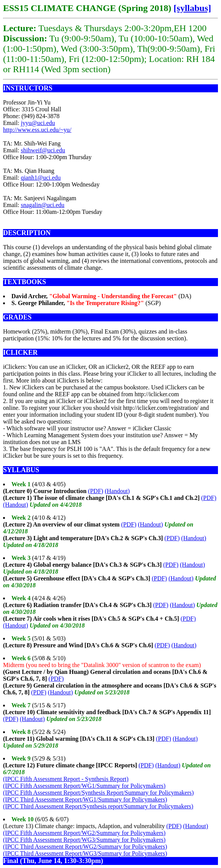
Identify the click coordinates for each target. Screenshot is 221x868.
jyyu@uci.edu (38, 123)
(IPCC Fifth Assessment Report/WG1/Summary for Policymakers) (84, 786)
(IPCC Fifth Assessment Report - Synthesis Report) (66, 779)
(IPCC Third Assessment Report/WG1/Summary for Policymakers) (85, 799)
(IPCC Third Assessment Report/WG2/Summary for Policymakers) (85, 847)
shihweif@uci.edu (43, 150)
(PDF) (95, 491)
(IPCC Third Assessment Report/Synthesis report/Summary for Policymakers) (98, 806)
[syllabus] (192, 8)
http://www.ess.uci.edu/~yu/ (37, 130)
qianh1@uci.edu (41, 178)
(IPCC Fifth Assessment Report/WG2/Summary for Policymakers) (84, 833)
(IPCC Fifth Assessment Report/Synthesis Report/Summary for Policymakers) (98, 793)
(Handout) (117, 491)
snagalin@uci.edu (43, 205)
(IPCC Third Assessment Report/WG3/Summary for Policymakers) (85, 853)
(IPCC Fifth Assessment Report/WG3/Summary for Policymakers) (84, 840)
